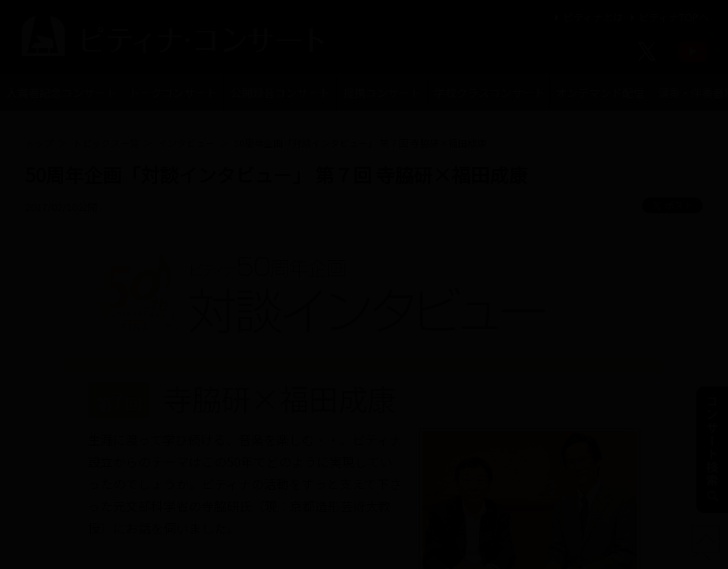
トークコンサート (173, 92)
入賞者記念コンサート (62, 92)
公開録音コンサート (280, 92)
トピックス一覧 (106, 143)
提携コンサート (382, 92)
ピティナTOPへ (668, 17)
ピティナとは (587, 17)
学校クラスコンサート (490, 92)
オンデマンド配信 (600, 92)
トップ (39, 143)
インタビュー (186, 143)
